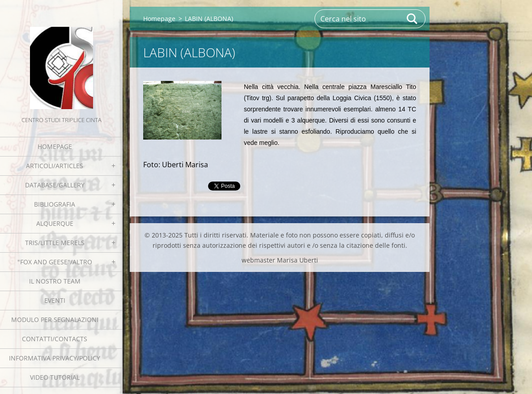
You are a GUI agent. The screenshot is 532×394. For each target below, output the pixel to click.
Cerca (413, 19)
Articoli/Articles (55, 166)
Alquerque (55, 223)
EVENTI (55, 300)
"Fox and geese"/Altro (55, 262)
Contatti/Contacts (55, 339)
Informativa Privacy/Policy (55, 358)
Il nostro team (55, 281)
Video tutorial (55, 377)
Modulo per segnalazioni (55, 320)
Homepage (55, 146)
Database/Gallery (55, 185)
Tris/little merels (55, 243)
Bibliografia (55, 204)
